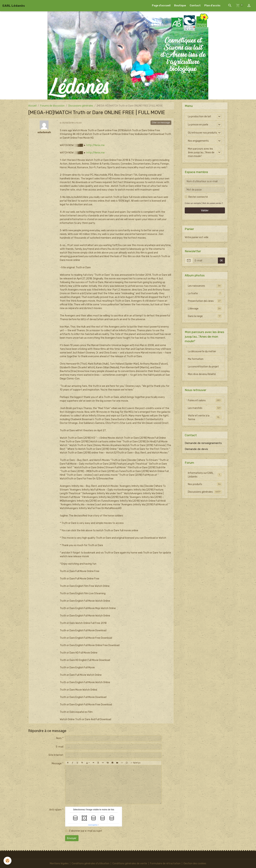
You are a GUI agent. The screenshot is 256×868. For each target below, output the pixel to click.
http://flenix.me (96, 145)
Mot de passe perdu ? (213, 203)
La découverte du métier (202, 351)
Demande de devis (196, 449)
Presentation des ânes (205, 301)
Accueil (32, 106)
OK (221, 261)
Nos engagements (198, 141)
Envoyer (72, 838)
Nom (59, 738)
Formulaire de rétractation (165, 864)
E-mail (60, 747)
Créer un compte (193, 203)
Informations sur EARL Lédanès (205, 475)
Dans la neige (205, 316)
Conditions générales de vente (130, 864)
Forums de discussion (52, 106)
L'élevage (205, 309)
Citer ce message (161, 123)
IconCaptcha (93, 825)
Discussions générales (81, 106)
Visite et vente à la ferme (205, 418)
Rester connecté (198, 197)
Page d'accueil (161, 6)
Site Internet (56, 755)
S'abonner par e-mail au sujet (85, 831)
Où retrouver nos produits (202, 133)
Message (57, 763)
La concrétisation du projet (203, 367)
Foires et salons (205, 400)
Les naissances (205, 286)
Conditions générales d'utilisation (91, 864)
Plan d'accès (212, 6)
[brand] (14, 6)
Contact (195, 6)
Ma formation (196, 359)
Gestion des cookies (195, 864)
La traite (205, 293)
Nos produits (205, 484)
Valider (205, 211)
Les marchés (205, 408)
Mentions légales (59, 864)
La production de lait (200, 117)
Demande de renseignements (203, 443)
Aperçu (135, 763)
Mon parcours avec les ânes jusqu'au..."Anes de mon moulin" (201, 152)
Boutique (180, 6)
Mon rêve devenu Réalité (202, 374)
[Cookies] (7, 861)
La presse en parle (198, 125)
